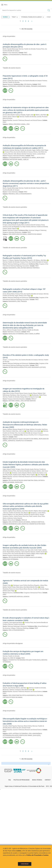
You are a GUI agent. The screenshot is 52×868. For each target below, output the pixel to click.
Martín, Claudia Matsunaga (10, 49)
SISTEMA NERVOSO (30, 401)
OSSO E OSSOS (29, 334)
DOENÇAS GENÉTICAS (38, 522)
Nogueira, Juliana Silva (41, 585)
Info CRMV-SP (11, 658)
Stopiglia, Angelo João (27, 115)
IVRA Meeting (28, 84)
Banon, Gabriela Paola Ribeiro (18, 260)
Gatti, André (34, 550)
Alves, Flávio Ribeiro (8, 550)
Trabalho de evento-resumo (12, 68)
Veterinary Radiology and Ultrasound (18, 264)
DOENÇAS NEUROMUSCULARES (12, 524)
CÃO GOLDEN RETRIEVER (16, 480)
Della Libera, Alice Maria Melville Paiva (27, 587)
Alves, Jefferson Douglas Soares (12, 330)
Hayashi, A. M (31, 260)
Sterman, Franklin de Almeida (27, 49)
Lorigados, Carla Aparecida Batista (13, 622)
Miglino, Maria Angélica (29, 475)
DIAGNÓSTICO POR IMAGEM (17, 660)
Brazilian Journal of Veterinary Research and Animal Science (25, 120)
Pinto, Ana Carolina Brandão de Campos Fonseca (33, 81)
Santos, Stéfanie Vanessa (10, 429)
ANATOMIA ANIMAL (14, 401)
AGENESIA (26, 597)
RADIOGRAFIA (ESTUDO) (39, 367)
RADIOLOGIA (19, 482)
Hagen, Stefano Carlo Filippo (40, 150)
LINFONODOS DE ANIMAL (29, 158)
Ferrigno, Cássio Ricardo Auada (12, 225)
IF (36, 399)
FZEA (8, 478)
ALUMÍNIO (37, 334)
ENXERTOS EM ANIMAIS (35, 234)
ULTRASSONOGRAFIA (15, 55)
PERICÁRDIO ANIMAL (20, 124)
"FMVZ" (15, 17)
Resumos (10, 435)
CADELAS (26, 160)
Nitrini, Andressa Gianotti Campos (31, 225)
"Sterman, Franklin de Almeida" (33, 17)
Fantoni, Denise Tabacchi (10, 117)
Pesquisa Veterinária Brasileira (16, 156)
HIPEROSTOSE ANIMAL (24, 86)
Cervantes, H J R (25, 395)
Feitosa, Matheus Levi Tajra (11, 515)
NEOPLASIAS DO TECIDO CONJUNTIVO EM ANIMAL (23, 439)
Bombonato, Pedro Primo (39, 395)
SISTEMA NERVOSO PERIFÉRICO (30, 268)
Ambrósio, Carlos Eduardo (19, 473)
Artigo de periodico (9, 36)
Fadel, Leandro (33, 516)
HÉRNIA (11, 124)
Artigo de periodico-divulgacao (13, 643)
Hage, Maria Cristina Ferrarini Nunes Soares (15, 393)
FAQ (10, 780)
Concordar (25, 864)
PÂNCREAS (25, 55)
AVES (29, 367)
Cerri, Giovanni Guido (25, 728)
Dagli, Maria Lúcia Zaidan (34, 431)
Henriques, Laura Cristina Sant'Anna (23, 585)
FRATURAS (40, 695)
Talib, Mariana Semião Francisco (23, 154)
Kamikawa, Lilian (15, 395)
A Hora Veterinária (13, 53)
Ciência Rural (11, 520)
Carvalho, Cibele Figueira (10, 726)
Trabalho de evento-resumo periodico (15, 207)
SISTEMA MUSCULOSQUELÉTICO (18, 367)
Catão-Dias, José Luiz (18, 431)
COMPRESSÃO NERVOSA (16, 597)
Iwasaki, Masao (33, 393)
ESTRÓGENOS (12, 86)
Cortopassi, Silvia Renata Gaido (24, 690)
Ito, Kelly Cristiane (25, 227)
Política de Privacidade (21, 780)
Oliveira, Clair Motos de (40, 152)
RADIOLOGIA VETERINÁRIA (16, 334)
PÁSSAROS (34, 86)
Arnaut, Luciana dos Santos (11, 81)
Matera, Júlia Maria (41, 115)
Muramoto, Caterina (8, 150)
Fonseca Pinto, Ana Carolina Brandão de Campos (19, 152)
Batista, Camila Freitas (9, 587)
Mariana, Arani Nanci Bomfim (25, 511)
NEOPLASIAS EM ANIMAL (19, 234)
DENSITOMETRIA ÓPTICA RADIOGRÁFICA (24, 695)
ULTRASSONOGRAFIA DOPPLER (12, 737)
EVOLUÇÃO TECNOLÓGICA (33, 660)
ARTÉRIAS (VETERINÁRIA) (20, 734)
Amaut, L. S (6, 360)
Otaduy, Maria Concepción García (29, 397)
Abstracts (10, 84)
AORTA (10, 734)
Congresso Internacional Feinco (33, 593)
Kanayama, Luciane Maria (38, 513)
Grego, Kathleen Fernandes (33, 429)
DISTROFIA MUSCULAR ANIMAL (21, 522)
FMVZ (25, 53)
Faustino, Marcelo (8, 154)
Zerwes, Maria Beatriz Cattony (11, 115)
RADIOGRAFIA (42, 86)
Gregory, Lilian (7, 585)
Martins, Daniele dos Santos (35, 473)
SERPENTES (12, 441)
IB (11, 478)
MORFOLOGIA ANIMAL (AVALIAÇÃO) (30, 735)
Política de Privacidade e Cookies (37, 855)
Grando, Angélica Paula (15, 475)
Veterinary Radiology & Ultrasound (17, 626)
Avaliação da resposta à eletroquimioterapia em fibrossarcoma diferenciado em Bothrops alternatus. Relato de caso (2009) (25, 425)
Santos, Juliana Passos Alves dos (19, 516)
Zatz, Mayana (41, 475)
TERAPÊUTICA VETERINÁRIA (24, 441)
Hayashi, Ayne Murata (9, 688)
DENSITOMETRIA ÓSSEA (31, 480)
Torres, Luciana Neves (39, 154)
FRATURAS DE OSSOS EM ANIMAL (13, 697)
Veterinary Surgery (13, 230)
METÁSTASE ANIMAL (16, 160)
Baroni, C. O (6, 260)
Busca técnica (37, 780)
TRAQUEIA (24, 301)
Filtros (5, 17)
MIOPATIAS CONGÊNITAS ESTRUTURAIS (33, 524)
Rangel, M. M (22, 429)
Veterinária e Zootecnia (14, 332)
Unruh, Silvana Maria (9, 294)
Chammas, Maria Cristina (25, 726)
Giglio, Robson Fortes (9, 469)
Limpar (49, 17)
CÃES (30, 55)
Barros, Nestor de (13, 728)
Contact (48, 780)
